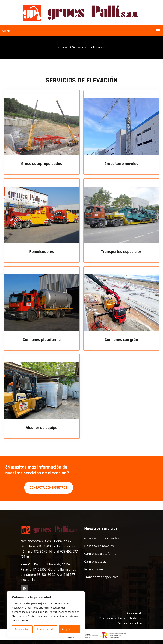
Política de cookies (129, 623)
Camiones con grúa (121, 340)
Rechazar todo (46, 629)
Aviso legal (133, 612)
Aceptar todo (69, 629)
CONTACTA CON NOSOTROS (49, 487)
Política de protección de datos (118, 617)
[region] (46, 614)
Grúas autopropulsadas (42, 164)
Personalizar (22, 629)
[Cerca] (82, 593)
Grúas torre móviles (121, 164)
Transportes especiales (121, 252)
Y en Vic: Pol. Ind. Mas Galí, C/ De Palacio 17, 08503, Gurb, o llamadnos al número (48, 569)
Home (64, 47)
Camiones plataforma (42, 340)
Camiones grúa (95, 561)
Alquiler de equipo (42, 428)
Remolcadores (42, 252)
